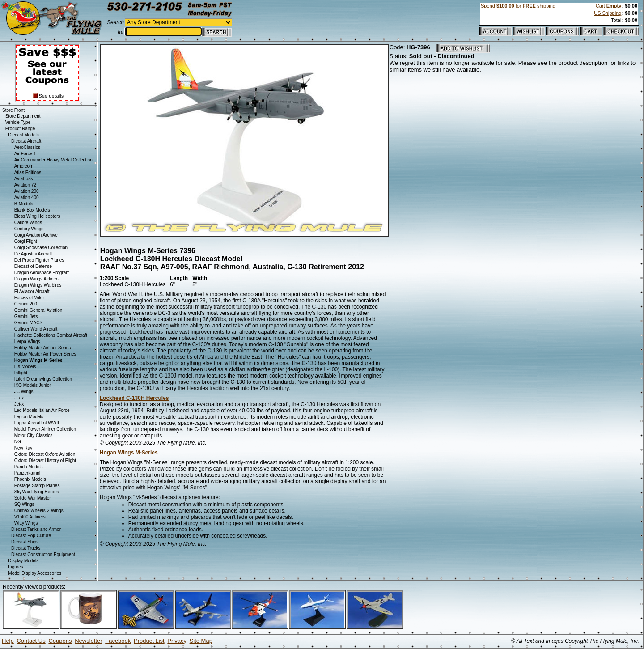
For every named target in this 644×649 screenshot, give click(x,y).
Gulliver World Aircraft (36, 329)
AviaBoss (24, 179)
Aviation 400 (27, 197)
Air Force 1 (25, 154)
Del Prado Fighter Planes (39, 260)
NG (18, 442)
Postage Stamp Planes (37, 486)
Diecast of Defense (33, 266)
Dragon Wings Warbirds (38, 285)
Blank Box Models (32, 210)
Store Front (13, 110)
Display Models (23, 561)
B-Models (24, 204)
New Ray (23, 448)
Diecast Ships (25, 542)
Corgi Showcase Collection (41, 248)
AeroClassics (27, 147)
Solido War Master (33, 498)
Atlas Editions (28, 172)
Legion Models (29, 417)
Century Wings (29, 229)
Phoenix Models (30, 479)
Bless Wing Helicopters (37, 216)
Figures (15, 567)
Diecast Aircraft (26, 141)
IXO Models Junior (33, 385)
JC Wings (24, 392)
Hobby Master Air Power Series (45, 354)
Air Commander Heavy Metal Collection (53, 160)
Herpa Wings (27, 341)
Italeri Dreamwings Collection (43, 379)
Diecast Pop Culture (31, 536)
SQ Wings (24, 504)
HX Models (25, 367)
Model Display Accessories (35, 573)
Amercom (24, 166)
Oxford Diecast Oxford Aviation (45, 454)
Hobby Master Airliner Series (43, 348)
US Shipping (608, 13)
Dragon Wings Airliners (37, 279)
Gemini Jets (26, 316)
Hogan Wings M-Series (129, 453)
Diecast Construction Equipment (43, 554)
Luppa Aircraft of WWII (37, 423)
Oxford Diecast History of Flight (45, 460)
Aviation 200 (27, 191)
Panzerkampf (28, 473)
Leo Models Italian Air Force (42, 410)
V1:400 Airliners (30, 517)
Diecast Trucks (26, 548)
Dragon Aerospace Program (42, 273)
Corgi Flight (26, 241)
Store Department (23, 116)
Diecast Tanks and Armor (36, 529)
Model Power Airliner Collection (45, 429)
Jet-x (19, 404)
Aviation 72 (25, 185)
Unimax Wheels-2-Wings (39, 511)
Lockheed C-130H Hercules (134, 398)
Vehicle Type (18, 122)
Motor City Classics (34, 435)
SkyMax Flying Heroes (37, 492)
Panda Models (29, 467)
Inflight (21, 373)
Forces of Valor (29, 298)
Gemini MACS (28, 323)
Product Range (20, 129)
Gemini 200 (26, 304)
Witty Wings (26, 523)
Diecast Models (23, 135)
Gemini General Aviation (38, 310)
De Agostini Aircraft (33, 254)
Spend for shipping (518, 6)
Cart (608, 6)
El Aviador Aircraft (32, 291)
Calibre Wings (28, 223)
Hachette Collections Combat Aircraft (51, 335)
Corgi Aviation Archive (36, 235)
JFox (19, 398)
